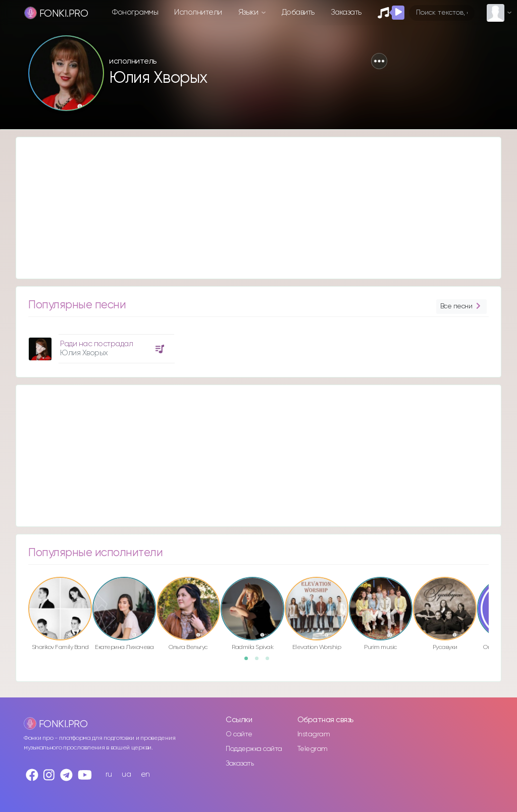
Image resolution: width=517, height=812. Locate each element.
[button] (379, 61)
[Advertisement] (258, 208)
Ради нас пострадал (96, 344)
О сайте (239, 734)
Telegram (313, 749)
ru (109, 774)
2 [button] (260, 662)
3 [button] (271, 662)
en (145, 774)
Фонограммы (135, 12)
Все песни (461, 307)
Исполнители (198, 12)
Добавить (298, 12)
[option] (100, 345)
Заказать (346, 12)
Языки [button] (249, 12)
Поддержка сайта (254, 749)
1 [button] (249, 662)
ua (126, 774)
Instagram (314, 734)
